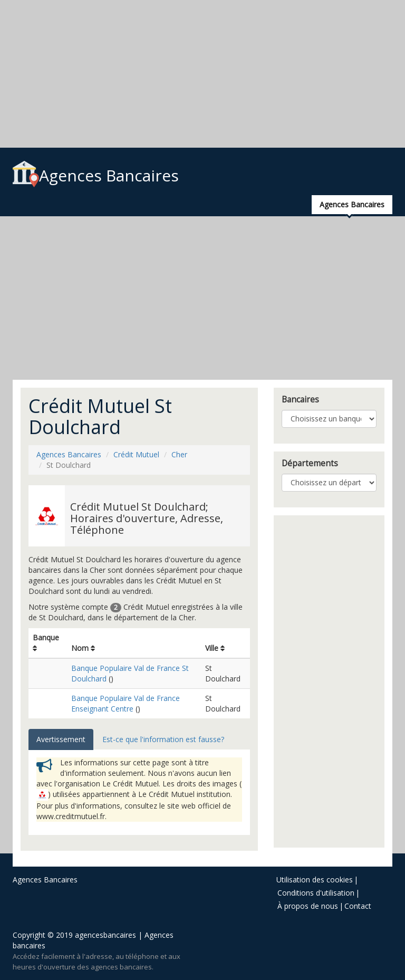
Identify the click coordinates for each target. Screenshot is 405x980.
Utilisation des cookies (315, 880)
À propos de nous (308, 906)
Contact (358, 906)
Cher (179, 454)
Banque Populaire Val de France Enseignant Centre (126, 703)
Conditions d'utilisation (316, 893)
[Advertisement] (202, 74)
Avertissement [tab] (61, 739)
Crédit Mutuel (136, 454)
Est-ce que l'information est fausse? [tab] (163, 739)
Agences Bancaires (96, 175)
